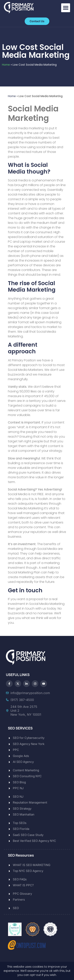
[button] (66, 8)
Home (6, 65)
